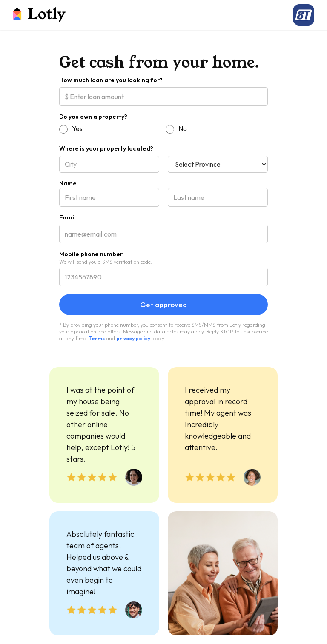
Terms (97, 338)
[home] (39, 15)
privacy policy (133, 338)
